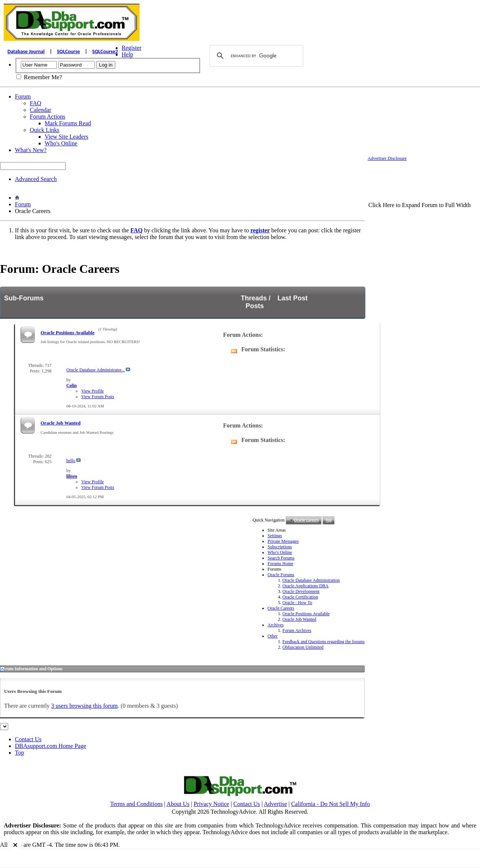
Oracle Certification (300, 597)
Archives (276, 625)
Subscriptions (280, 547)
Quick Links (45, 130)
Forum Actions (48, 117)
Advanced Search (36, 179)
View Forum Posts (98, 397)
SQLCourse (68, 51)
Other (273, 636)
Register (132, 48)
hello (71, 461)
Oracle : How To (297, 603)
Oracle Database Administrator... (95, 370)
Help (127, 54)
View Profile (92, 391)
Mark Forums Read (68, 123)
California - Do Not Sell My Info (330, 804)
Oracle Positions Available (68, 333)
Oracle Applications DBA (305, 586)
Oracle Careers (281, 608)
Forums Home (280, 564)
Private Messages (283, 541)
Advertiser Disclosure (387, 158)
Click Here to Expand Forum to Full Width (420, 205)
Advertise (275, 804)
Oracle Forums (281, 575)
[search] (255, 56)
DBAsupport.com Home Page (51, 746)
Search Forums (281, 558)
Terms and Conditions (136, 804)
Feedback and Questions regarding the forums (324, 642)
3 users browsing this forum (85, 706)
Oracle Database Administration (311, 580)
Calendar (41, 110)
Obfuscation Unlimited (303, 647)
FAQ (36, 103)
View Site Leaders (66, 137)
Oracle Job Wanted (60, 423)
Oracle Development (301, 591)
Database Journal (26, 51)
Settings (275, 536)
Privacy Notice (211, 804)
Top (329, 520)
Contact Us (28, 739)
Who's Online (61, 143)
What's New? (31, 150)
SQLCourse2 (105, 51)
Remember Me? (39, 77)
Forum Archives (297, 630)
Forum (23, 96)
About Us (178, 804)
